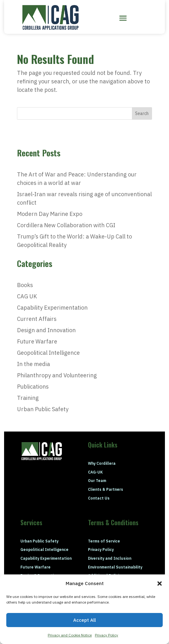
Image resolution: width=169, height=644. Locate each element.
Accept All (84, 620)
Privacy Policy (106, 635)
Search (142, 113)
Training (28, 398)
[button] (160, 584)
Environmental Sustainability (115, 567)
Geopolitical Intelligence (48, 353)
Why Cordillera (102, 463)
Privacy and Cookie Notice (70, 635)
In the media (33, 364)
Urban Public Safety (43, 409)
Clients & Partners (106, 489)
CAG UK (27, 296)
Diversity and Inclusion (110, 558)
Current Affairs (37, 319)
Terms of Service (104, 541)
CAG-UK (95, 472)
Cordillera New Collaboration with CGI (66, 225)
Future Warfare (37, 341)
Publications (33, 387)
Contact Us (99, 498)
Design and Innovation (46, 330)
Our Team (97, 481)
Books (25, 285)
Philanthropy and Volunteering (57, 375)
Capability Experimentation (52, 308)
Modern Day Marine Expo (50, 214)
